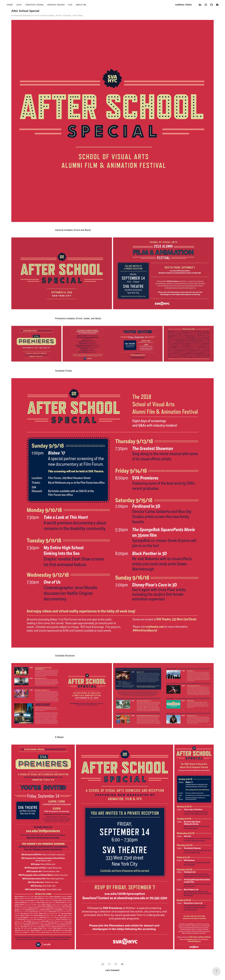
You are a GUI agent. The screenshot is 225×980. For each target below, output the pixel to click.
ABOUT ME (81, 5)
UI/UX (19, 5)
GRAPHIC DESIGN (56, 5)
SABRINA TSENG (183, 5)
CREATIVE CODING (34, 5)
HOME (10, 5)
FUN (70, 5)
